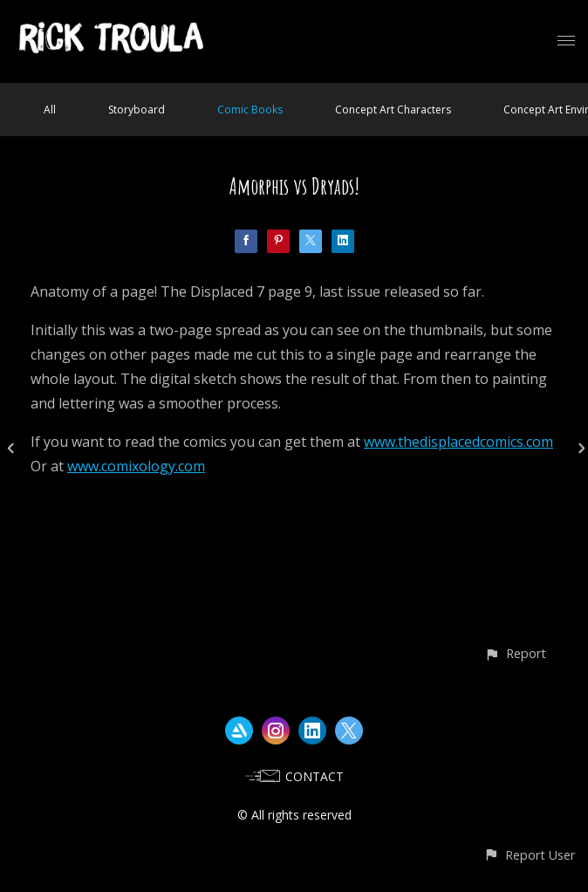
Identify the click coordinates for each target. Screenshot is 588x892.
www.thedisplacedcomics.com (458, 442)
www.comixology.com (136, 466)
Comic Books (250, 110)
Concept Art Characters (393, 110)
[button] (515, 653)
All (50, 110)
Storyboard (137, 110)
